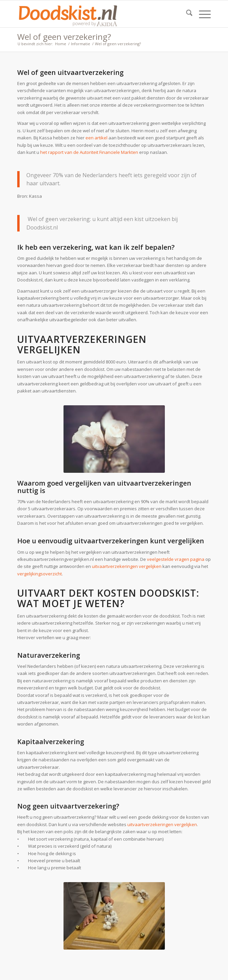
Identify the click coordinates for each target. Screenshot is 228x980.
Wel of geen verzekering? (64, 37)
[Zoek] (186, 14)
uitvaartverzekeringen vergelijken (127, 566)
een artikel (96, 138)
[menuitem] (186, 14)
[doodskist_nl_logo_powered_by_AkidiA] (95, 14)
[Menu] (201, 14)
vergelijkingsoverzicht (40, 574)
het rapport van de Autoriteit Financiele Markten (89, 152)
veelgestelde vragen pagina (176, 559)
